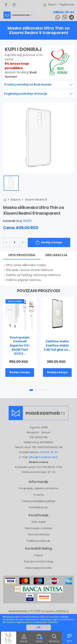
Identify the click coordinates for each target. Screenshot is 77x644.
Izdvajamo (15, 301)
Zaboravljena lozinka (38, 568)
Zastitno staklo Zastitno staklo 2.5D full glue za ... (57, 345)
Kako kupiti (39, 522)
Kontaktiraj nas (38, 507)
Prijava (50, 4)
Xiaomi (15, 200)
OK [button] (39, 627)
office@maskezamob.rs (43, 457)
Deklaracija (56, 255)
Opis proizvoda (22, 255)
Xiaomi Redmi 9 (36, 200)
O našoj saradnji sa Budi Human (28, 85)
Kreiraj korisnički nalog (38, 561)
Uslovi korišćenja (39, 534)
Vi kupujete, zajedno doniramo (38, 488)
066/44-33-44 (64, 12)
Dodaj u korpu (52, 242)
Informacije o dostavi (38, 528)
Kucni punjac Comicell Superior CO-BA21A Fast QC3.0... (20, 345)
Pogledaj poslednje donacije (26, 94)
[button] (31, 390)
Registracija (67, 4)
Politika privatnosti (38, 541)
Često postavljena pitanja (38, 501)
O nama (39, 495)
